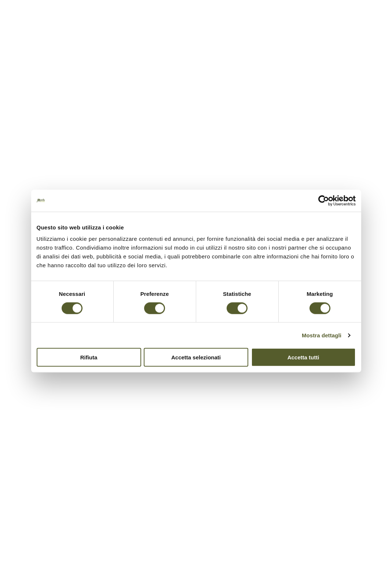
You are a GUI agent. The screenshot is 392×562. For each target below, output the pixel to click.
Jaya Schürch (229, 151)
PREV (381, 297)
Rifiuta (89, 357)
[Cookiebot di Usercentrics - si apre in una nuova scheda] (324, 200)
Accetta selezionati (196, 357)
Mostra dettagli (322, 335)
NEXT (381, 266)
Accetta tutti (303, 357)
